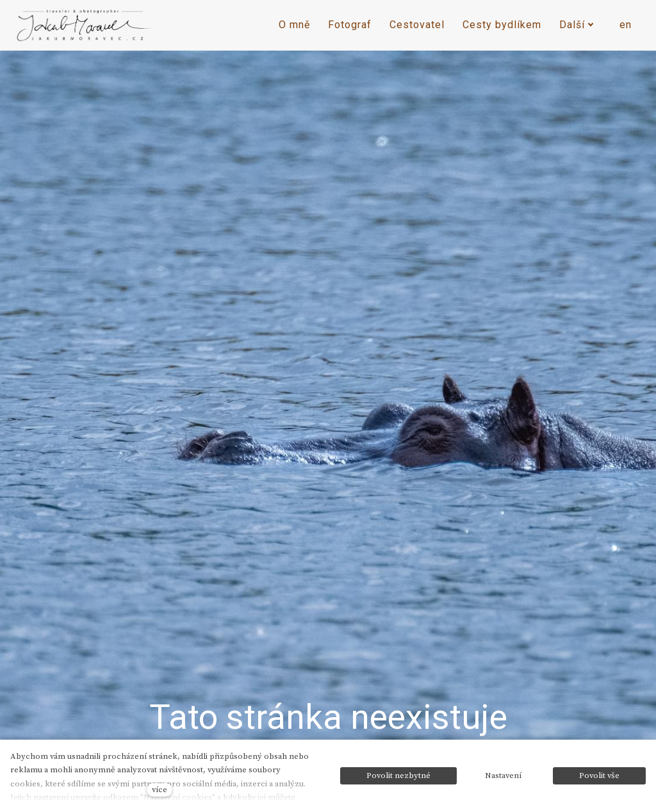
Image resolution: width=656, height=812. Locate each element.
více (160, 790)
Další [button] (577, 25)
